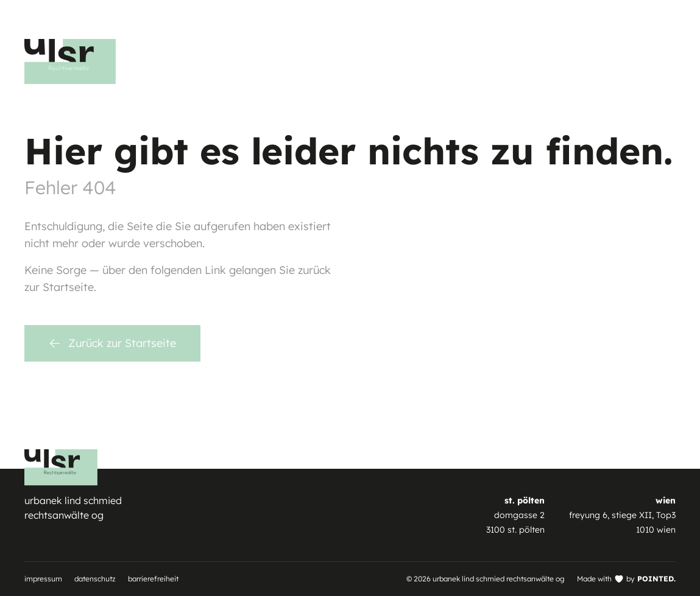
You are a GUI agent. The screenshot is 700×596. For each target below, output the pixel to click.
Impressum (43, 579)
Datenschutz (95, 579)
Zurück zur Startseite (112, 343)
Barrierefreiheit (153, 579)
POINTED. (656, 579)
